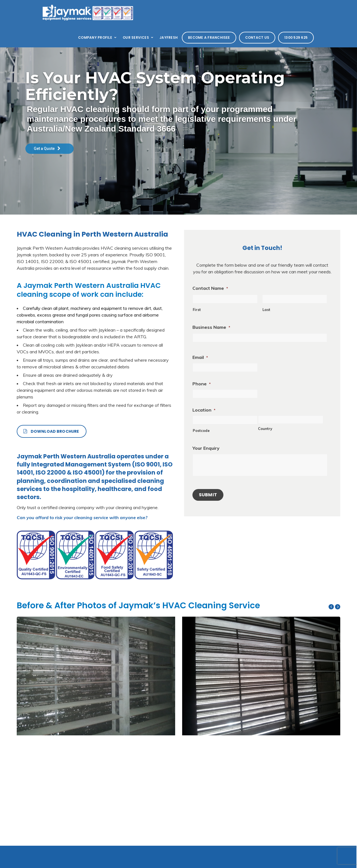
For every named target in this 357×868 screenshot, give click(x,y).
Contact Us (257, 37)
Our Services (138, 37)
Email (200, 357)
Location (204, 410)
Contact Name (210, 288)
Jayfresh (169, 37)
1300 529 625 (296, 37)
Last (266, 310)
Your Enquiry (206, 448)
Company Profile (98, 37)
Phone (202, 384)
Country (265, 429)
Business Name (211, 327)
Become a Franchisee (209, 37)
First (197, 310)
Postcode (201, 431)
